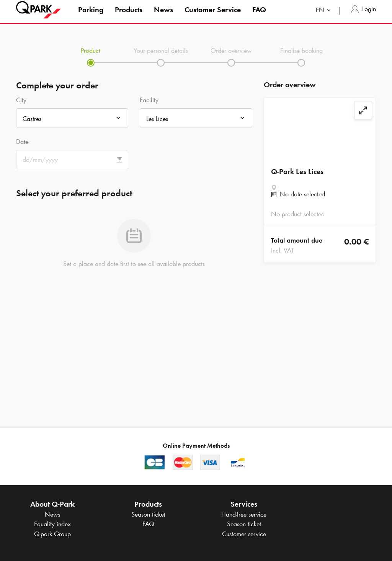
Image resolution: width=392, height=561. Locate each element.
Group (52, 534)
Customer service (244, 534)
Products (129, 17)
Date (22, 142)
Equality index (52, 524)
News (163, 17)
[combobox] (325, 18)
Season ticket (148, 514)
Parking (91, 17)
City (21, 100)
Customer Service (213, 17)
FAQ (259, 17)
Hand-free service (244, 514)
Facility (149, 100)
